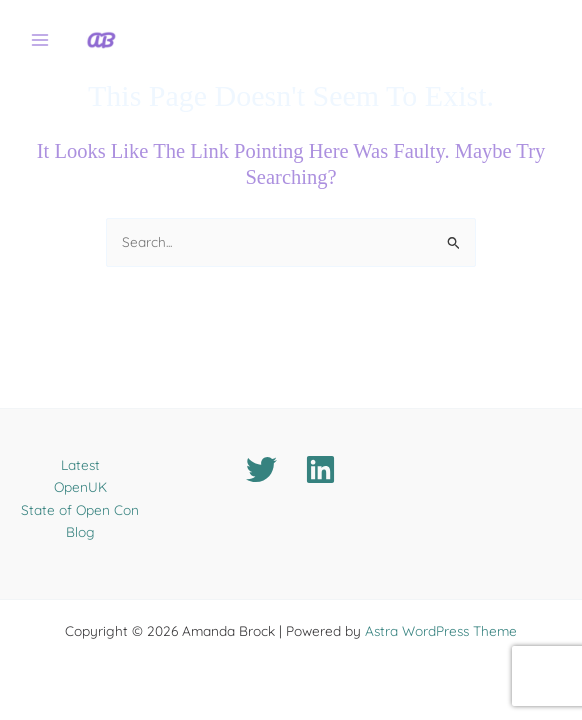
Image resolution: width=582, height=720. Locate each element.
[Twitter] (261, 469)
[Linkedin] (320, 469)
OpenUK (80, 486)
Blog (80, 531)
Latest (80, 464)
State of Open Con (80, 509)
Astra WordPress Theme (441, 630)
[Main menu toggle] (40, 40)
